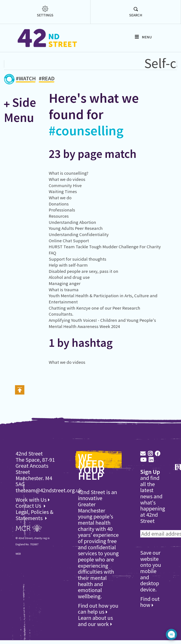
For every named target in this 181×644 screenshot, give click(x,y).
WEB (18, 554)
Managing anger (65, 283)
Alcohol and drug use (69, 277)
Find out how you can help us (98, 609)
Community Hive (65, 185)
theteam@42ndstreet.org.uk (49, 490)
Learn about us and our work (95, 621)
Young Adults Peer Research (76, 228)
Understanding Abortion (72, 222)
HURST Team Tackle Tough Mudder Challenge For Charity (105, 247)
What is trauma (64, 290)
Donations (59, 204)
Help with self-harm (68, 265)
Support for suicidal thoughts (78, 259)
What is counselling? (69, 173)
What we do (60, 198)
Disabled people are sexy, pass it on (84, 271)
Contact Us (29, 506)
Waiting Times (63, 191)
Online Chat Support (69, 241)
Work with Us (33, 500)
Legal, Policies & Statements (34, 515)
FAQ (52, 253)
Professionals (62, 210)
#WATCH (26, 79)
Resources (59, 216)
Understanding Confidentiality (79, 234)
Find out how (150, 602)
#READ (47, 79)
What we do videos (67, 179)
